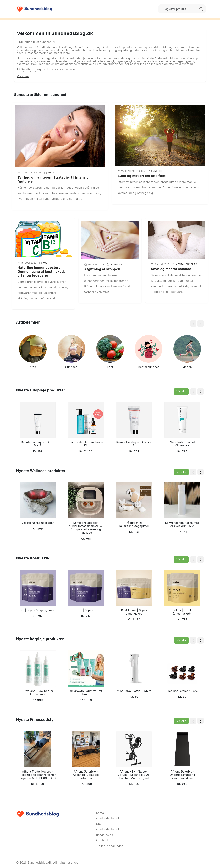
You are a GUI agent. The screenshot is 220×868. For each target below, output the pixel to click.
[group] (33, 353)
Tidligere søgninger (109, 846)
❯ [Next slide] (201, 392)
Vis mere (23, 76)
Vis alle (181, 391)
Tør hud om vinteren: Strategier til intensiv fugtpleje (53, 179)
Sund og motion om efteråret (142, 176)
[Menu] (58, 9)
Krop (51, 173)
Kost (46, 263)
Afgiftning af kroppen (102, 269)
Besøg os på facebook (105, 838)
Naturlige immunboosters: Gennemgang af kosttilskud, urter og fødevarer (41, 272)
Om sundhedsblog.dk (108, 827)
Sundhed (157, 171)
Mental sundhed (186, 264)
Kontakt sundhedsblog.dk (108, 816)
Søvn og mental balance (171, 269)
